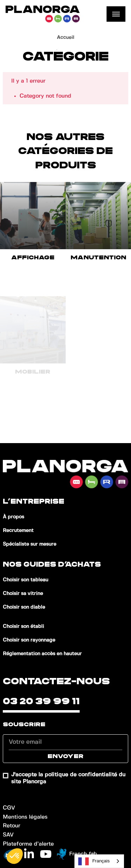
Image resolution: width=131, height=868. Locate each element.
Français (94, 861)
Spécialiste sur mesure (30, 544)
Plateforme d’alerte (28, 844)
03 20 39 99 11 (41, 702)
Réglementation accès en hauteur (42, 654)
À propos (13, 517)
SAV (8, 835)
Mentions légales (25, 817)
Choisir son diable (24, 607)
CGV (9, 808)
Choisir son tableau (26, 580)
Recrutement (18, 531)
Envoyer (65, 756)
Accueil (66, 37)
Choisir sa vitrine (23, 594)
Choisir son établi (23, 626)
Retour (12, 826)
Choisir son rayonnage (29, 640)
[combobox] (99, 861)
